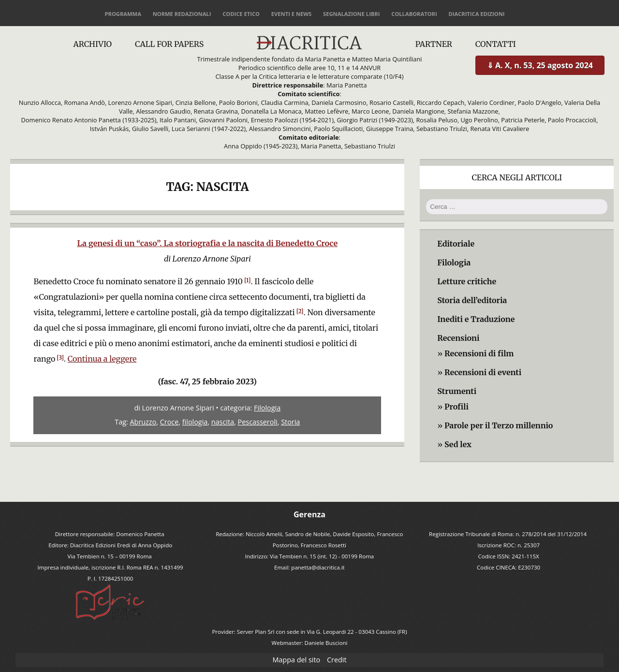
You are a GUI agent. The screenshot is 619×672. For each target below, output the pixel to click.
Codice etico (241, 14)
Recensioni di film (479, 353)
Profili (457, 407)
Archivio (92, 44)
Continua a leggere (102, 359)
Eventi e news (292, 14)
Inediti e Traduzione (476, 319)
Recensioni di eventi (483, 372)
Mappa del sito (296, 660)
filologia (195, 422)
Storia (290, 422)
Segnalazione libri (351, 14)
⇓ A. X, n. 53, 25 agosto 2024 (540, 65)
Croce (169, 422)
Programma (123, 14)
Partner (434, 44)
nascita (223, 422)
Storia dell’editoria (472, 300)
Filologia (267, 408)
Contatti (496, 44)
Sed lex (458, 444)
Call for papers (169, 44)
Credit (337, 660)
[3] (60, 358)
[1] (248, 280)
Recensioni (458, 338)
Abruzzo (143, 422)
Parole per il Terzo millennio (499, 425)
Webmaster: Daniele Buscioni (310, 643)
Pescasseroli (258, 422)
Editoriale (456, 244)
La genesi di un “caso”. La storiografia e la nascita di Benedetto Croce (207, 243)
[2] (300, 311)
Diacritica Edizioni (476, 14)
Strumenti (457, 391)
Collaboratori (414, 14)
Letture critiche (467, 281)
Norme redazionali (182, 14)
